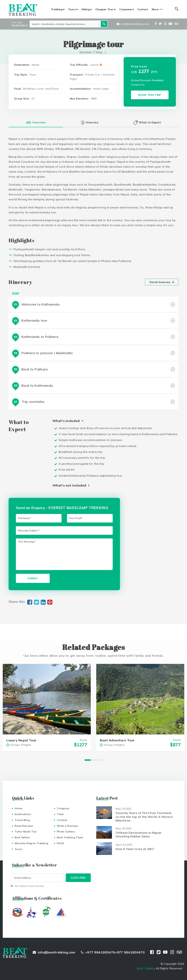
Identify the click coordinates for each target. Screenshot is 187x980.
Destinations (23, 814)
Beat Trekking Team (70, 837)
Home (18, 808)
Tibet (60, 814)
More (155, 9)
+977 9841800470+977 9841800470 (113, 952)
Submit (33, 578)
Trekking (57, 9)
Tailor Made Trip (26, 832)
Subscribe (78, 878)
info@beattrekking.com (133, 24)
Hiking (86, 9)
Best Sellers (22, 837)
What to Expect (147, 123)
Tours (72, 9)
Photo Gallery (66, 832)
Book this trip (150, 95)
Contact (143, 9)
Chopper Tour (104, 9)
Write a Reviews (67, 826)
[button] (88, 760)
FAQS (60, 843)
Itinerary (89, 123)
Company (125, 9)
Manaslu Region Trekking (31, 843)
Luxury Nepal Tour (22, 740)
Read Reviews (24, 826)
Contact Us (138, 85)
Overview (36, 123)
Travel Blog (22, 820)
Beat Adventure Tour (117, 740)
